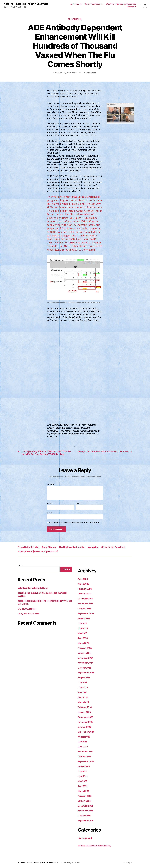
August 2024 (84, 678)
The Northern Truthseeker (74, 547)
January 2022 (84, 801)
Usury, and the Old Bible (29, 614)
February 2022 (85, 796)
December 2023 (86, 717)
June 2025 (83, 628)
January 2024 (85, 712)
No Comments (92, 73)
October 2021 (84, 816)
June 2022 (83, 776)
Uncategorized (75, 19)
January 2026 (85, 594)
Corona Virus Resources (94, 4)
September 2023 (86, 732)
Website (50, 513)
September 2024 (86, 673)
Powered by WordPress (71, 863)
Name (50, 503)
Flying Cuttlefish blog (29, 547)
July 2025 (83, 623)
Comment (51, 485)
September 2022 (86, 761)
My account (132, 7)
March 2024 (84, 702)
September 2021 (86, 821)
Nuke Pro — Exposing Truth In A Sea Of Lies (42, 863)
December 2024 (86, 658)
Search (20, 565)
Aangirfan (97, 547)
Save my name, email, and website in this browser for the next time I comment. (74, 523)
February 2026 (85, 589)
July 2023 (83, 742)
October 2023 (85, 727)
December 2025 (86, 599)
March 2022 (84, 791)
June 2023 (83, 747)
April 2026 (83, 579)
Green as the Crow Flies (117, 547)
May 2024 (83, 692)
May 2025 (83, 633)
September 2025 (86, 614)
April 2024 (83, 697)
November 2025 (86, 604)
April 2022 (83, 786)
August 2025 (84, 618)
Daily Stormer (50, 547)
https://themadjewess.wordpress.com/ (121, 4)
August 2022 (84, 766)
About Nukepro (76, 4)
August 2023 (84, 737)
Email (78, 503)
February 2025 (85, 648)
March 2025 (84, 643)
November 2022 (86, 752)
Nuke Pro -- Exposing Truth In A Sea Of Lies (26, 4)
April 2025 (83, 638)
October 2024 (85, 668)
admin (60, 73)
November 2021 (86, 811)
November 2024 (86, 663)
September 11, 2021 (74, 73)
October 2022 (85, 757)
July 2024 (83, 683)
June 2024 (83, 688)
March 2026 (84, 584)
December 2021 (86, 806)
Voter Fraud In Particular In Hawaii (33, 588)
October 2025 (85, 609)
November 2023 (86, 722)
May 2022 (83, 781)
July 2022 (83, 771)
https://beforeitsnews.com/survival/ (95, 846)
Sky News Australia (27, 609)
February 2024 (85, 707)
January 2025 (84, 653)
